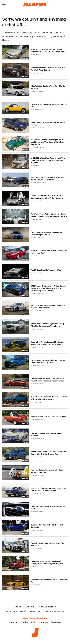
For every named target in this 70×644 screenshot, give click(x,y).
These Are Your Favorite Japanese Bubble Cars (49, 105)
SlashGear (56, 622)
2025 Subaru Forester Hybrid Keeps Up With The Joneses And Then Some (47, 325)
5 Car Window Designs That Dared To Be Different (48, 87)
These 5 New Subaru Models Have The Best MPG (47, 544)
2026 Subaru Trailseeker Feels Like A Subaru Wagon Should (46, 233)
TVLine (25, 622)
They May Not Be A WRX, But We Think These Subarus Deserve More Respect (47, 380)
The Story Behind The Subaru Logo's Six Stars (48, 508)
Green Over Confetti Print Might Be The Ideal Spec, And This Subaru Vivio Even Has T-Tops (48, 142)
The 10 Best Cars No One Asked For (46, 270)
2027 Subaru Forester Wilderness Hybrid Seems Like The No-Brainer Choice (48, 453)
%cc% (26, 58)
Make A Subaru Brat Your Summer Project (48, 416)
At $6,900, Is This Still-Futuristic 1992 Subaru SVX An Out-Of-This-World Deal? (48, 51)
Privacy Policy (47, 607)
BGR (33, 622)
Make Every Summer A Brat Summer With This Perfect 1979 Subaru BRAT (48, 489)
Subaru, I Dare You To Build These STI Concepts (47, 526)
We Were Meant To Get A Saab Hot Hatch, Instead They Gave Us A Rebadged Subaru (49, 215)
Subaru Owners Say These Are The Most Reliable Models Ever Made (48, 179)
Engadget (14, 622)
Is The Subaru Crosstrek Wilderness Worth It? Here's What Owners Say (49, 398)
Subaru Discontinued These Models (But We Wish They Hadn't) (48, 69)
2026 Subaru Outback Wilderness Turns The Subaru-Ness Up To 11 (48, 361)
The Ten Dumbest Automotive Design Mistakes (47, 435)
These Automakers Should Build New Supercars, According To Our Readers (47, 197)
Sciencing (43, 622)
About (18, 607)
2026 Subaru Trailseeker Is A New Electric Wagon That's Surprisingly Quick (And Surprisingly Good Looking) (49, 288)
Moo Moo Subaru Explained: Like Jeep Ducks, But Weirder (47, 471)
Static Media (19, 611)
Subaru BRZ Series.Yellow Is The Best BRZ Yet (49, 581)
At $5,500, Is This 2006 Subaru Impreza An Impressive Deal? (49, 252)
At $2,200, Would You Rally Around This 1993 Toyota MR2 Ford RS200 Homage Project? (48, 160)
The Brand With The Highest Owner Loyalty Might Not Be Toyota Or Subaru (47, 563)
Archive (30, 607)
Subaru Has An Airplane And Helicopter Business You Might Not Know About (47, 343)
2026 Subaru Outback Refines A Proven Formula (48, 124)
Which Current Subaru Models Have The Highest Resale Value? (48, 307)
